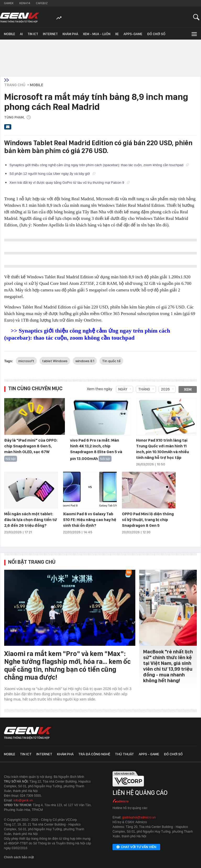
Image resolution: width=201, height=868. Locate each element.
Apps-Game (133, 34)
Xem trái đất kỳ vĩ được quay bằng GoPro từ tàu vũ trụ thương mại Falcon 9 (69, 183)
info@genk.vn (23, 800)
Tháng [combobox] (144, 389)
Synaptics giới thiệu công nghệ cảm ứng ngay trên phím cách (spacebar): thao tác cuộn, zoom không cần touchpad (99, 165)
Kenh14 (25, 3)
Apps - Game (149, 754)
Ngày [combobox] (123, 389)
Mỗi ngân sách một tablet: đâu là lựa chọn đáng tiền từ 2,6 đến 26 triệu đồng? (30, 520)
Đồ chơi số (156, 34)
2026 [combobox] (165, 389)
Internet (50, 34)
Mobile (10, 34)
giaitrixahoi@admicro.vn (139, 817)
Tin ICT (33, 34)
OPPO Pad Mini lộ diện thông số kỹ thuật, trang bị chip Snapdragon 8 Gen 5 (148, 520)
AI (21, 34)
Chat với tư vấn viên (136, 847)
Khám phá (70, 34)
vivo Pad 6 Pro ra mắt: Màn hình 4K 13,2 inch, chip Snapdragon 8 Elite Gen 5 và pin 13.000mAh (96, 449)
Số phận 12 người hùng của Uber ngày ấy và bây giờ (52, 174)
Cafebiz (42, 3)
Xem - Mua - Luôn (97, 34)
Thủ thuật (124, 754)
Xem (188, 389)
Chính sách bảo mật (19, 857)
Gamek (9, 3)
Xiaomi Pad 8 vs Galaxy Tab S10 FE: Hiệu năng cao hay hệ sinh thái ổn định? (90, 520)
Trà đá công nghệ (94, 754)
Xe (117, 34)
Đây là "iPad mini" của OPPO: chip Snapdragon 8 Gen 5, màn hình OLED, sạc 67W (31, 446)
